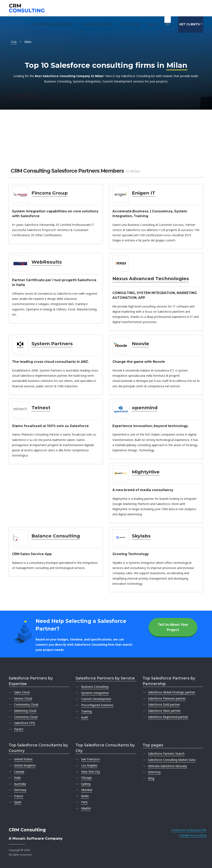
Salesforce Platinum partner (167, 698)
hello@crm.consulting (193, 835)
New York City (91, 772)
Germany (20, 790)
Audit (85, 717)
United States (23, 759)
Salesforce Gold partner (164, 704)
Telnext (41, 408)
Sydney (86, 784)
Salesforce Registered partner (168, 717)
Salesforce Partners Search (166, 754)
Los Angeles (89, 765)
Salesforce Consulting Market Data (172, 760)
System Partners (52, 344)
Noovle (140, 344)
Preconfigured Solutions (97, 705)
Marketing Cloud (25, 711)
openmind (145, 408)
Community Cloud (26, 704)
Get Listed (131, 24)
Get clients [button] (189, 24)
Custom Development (96, 699)
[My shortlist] (168, 20)
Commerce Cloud (26, 717)
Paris (84, 802)
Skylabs (141, 536)
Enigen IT (144, 193)
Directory (154, 772)
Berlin (85, 796)
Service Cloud (23, 698)
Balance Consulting (56, 536)
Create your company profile (189, 830)
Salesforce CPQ (25, 723)
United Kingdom (25, 765)
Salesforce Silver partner (164, 711)
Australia (20, 784)
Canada (19, 772)
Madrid (86, 808)
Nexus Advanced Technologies (151, 278)
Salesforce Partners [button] (53, 24)
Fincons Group (50, 193)
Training (86, 711)
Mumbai (87, 790)
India (17, 778)
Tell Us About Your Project (173, 627)
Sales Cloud (22, 692)
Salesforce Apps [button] (97, 24)
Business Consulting (95, 687)
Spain (18, 802)
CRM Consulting (27, 830)
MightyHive (146, 472)
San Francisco (90, 759)
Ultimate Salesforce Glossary (167, 766)
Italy (14, 42)
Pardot (19, 729)
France (19, 796)
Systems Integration (95, 693)
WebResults (47, 262)
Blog (153, 24)
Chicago (87, 778)
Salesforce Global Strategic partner (172, 692)
